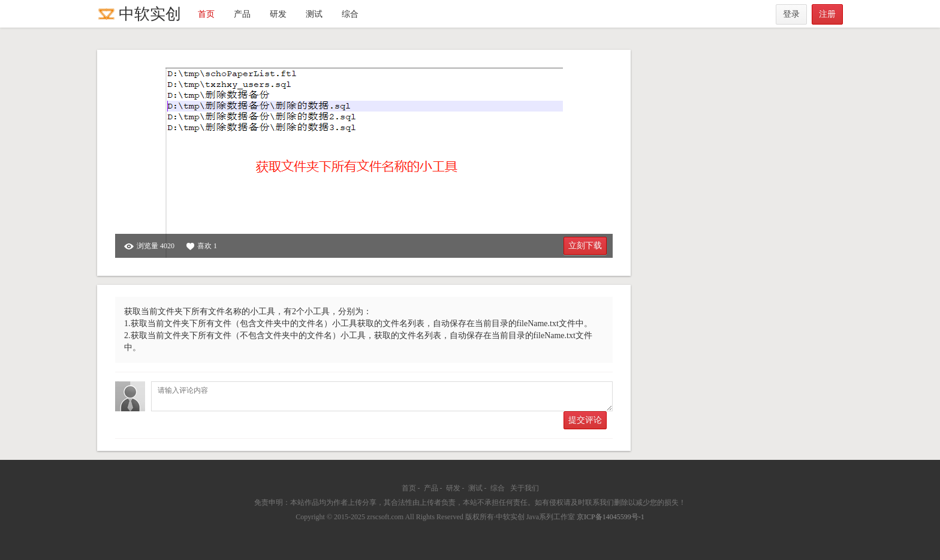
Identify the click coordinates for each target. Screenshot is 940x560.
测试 (314, 14)
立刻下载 (585, 246)
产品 (242, 14)
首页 (206, 14)
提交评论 (585, 420)
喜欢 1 (202, 246)
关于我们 (525, 488)
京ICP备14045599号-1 (611, 517)
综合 (350, 14)
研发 (278, 14)
